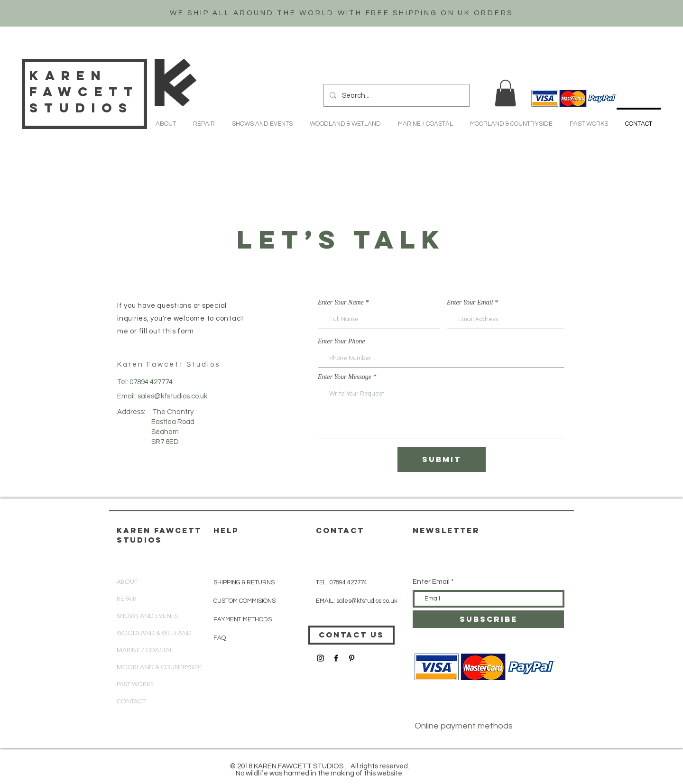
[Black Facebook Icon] (336, 658)
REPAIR (127, 599)
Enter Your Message (345, 377)
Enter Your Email (470, 303)
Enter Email (431, 582)
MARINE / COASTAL (145, 650)
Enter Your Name (341, 303)
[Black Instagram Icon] (320, 658)
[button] (505, 93)
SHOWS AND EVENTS (147, 616)
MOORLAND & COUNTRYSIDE (160, 667)
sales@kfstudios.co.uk (172, 396)
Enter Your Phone (341, 341)
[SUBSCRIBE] (488, 619)
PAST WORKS (135, 684)
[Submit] (442, 460)
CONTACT (131, 701)
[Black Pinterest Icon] (352, 658)
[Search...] (396, 95)
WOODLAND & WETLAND (154, 633)
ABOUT (127, 582)
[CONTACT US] (351, 635)
